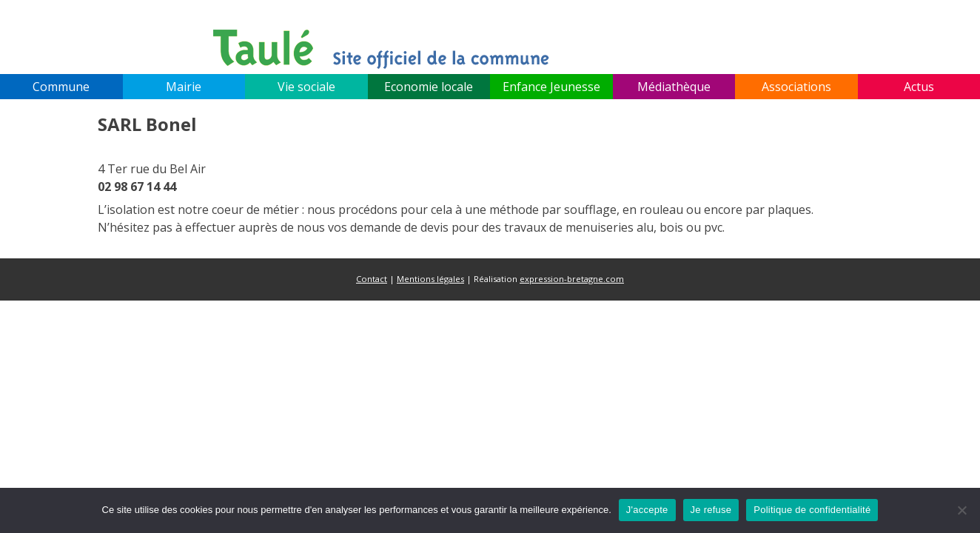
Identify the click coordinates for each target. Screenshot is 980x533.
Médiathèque (674, 87)
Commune (61, 87)
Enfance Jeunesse (551, 87)
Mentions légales (430, 279)
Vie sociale (306, 87)
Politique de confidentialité (812, 510)
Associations (796, 87)
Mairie (184, 87)
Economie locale (429, 87)
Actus (919, 87)
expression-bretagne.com (572, 279)
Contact (372, 279)
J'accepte (647, 510)
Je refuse (711, 510)
